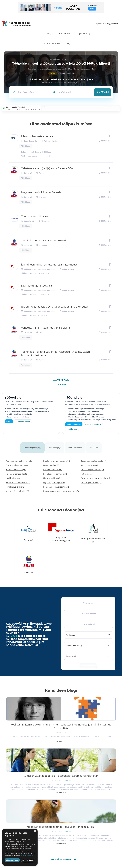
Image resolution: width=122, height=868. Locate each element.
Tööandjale (64, 34)
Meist (86, 819)
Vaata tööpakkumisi (56, 834)
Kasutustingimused (90, 829)
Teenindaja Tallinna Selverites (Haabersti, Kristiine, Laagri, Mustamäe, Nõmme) (56, 353)
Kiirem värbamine (56, 814)
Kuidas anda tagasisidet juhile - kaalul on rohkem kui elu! (98, 722)
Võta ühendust (72, 429)
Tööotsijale (49, 34)
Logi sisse (99, 24)
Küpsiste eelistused (107, 856)
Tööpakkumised (89, 809)
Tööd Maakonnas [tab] (76, 445)
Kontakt (87, 824)
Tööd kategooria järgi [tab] (31, 445)
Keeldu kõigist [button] (28, 860)
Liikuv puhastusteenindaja (37, 136)
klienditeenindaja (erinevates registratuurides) (49, 264)
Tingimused (94, 856)
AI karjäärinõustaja (83, 34)
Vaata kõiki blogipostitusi (63, 751)
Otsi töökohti (103, 92)
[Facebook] (10, 811)
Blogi (69, 43)
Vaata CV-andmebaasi (93, 424)
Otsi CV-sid (54, 809)
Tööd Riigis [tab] (96, 445)
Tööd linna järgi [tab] (55, 445)
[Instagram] (22, 811)
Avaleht (87, 804)
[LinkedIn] (28, 811)
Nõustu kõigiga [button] (12, 860)
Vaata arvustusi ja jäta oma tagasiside (97, 844)
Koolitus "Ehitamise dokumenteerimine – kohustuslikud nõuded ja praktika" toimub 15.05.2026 (24, 726)
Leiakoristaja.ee (12, 818)
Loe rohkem (24, 736)
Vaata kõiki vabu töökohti (61, 381)
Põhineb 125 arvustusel (61, 73)
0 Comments (66, 730)
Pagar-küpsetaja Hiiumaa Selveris (41, 192)
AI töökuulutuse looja (53, 43)
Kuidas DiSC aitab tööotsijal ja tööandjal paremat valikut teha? (61, 722)
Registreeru (112, 24)
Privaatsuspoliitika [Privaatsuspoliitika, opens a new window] (27, 856)
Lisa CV (9, 421)
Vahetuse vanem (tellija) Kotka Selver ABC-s (47, 168)
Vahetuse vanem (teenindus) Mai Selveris (46, 328)
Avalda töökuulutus (74, 424)
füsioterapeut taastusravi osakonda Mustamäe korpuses (55, 307)
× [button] (35, 831)
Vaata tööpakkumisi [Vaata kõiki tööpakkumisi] (23, 421)
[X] (16, 811)
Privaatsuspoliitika (90, 835)
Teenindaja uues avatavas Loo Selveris (44, 240)
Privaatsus (85, 856)
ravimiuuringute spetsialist (37, 285)
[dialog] (20, 847)
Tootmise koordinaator (35, 216)
